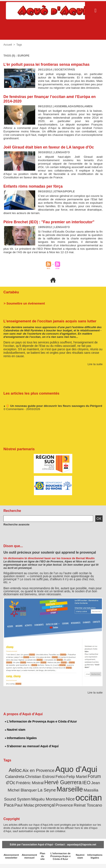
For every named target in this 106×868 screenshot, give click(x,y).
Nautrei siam (15, 736)
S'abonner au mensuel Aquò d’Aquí (31, 752)
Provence (49, 809)
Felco (55, 782)
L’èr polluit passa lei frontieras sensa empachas (47, 64)
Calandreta (13, 782)
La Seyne (29, 794)
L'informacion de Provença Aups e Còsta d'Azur (40, 728)
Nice (42, 803)
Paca (76, 803)
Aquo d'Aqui (75, 775)
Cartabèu (11, 299)
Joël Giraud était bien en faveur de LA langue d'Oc (50, 151)
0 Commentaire (13, 416)
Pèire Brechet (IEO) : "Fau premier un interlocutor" (50, 225)
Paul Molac (91, 803)
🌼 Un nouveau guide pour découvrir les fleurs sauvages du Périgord (52, 413)
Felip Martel (70, 782)
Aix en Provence (40, 776)
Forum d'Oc (91, 782)
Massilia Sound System (82, 795)
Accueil (8, 45)
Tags (19, 45)
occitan (59, 802)
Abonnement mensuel (28, 859)
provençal (31, 809)
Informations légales (20, 744)
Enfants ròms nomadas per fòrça (34, 190)
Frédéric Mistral (21, 788)
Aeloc (18, 776)
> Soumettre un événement (23, 310)
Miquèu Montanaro (21, 803)
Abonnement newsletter (11, 859)
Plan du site (41, 859)
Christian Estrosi (36, 782)
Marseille (50, 794)
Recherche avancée (15, 531)
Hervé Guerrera (51, 787)
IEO (73, 787)
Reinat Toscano (71, 809)
